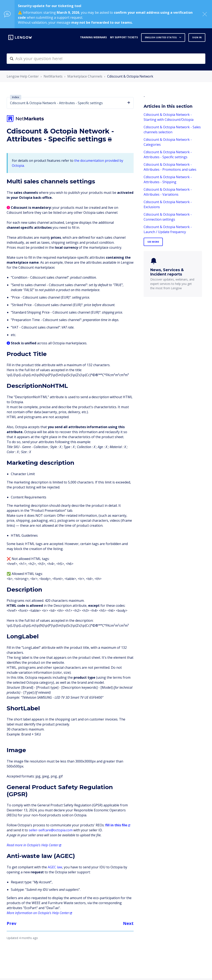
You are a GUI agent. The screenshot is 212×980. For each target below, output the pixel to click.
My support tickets (124, 37)
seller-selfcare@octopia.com (51, 830)
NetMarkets (53, 76)
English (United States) (161, 37)
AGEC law (55, 867)
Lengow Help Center (23, 76)
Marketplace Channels (85, 76)
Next (128, 923)
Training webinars (93, 37)
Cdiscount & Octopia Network (130, 76)
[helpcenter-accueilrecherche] (106, 59)
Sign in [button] (197, 37)
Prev (11, 923)
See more (153, 242)
